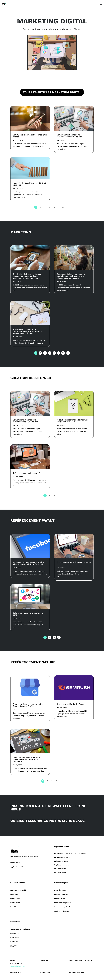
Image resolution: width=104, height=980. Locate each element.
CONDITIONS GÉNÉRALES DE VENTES (80, 960)
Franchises (14, 907)
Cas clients (14, 933)
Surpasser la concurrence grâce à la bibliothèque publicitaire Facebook (29, 563)
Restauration (15, 903)
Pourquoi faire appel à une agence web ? (74, 563)
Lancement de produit (62, 903)
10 (63, 207)
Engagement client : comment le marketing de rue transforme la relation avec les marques (71, 276)
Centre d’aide (15, 942)
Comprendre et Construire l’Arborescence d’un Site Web (69, 136)
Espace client (15, 863)
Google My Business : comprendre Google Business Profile (28, 705)
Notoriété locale (60, 890)
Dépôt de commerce (62, 865)
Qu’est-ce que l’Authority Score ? (71, 704)
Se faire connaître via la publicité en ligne (28, 614)
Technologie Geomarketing (20, 929)
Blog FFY (14, 946)
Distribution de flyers (62, 857)
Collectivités (15, 898)
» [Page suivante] (68, 207)
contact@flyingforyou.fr (18, 966)
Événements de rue (61, 861)
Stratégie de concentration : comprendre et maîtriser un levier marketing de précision (27, 332)
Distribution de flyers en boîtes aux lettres (70, 854)
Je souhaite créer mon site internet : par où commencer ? (73, 421)
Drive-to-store (60, 898)
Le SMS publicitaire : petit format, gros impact (30, 136)
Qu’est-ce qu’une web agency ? (26, 473)
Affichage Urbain (60, 872)
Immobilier (14, 894)
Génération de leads (62, 911)
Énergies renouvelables (19, 890)
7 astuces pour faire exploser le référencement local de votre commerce (26, 760)
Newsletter (14, 938)
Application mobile (17, 867)
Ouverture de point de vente (65, 907)
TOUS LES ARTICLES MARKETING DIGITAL (52, 92)
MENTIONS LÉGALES (46, 972)
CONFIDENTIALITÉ (16, 972)
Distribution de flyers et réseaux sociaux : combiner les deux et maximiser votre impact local (27, 276)
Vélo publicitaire (60, 869)
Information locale (61, 894)
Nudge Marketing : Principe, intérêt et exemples (29, 184)
